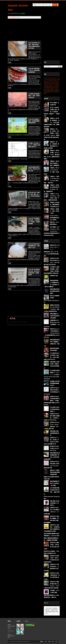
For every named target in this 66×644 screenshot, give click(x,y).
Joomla (57, 79)
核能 (57, 86)
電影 (52, 92)
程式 (40, 5)
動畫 (45, 85)
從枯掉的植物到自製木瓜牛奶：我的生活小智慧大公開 (34, 169)
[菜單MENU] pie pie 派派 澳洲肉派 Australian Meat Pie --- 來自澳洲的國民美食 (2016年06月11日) (52, 333)
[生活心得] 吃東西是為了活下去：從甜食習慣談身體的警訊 (34, 70)
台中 (52, 85)
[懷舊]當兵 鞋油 (54, 276)
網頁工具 (52, 89)
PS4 (53, 82)
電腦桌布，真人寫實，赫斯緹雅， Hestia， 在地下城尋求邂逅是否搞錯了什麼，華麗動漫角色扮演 (52, 122)
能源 (56, 89)
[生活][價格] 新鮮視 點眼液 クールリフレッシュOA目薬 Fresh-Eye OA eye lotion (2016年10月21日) (52, 375)
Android (49, 78)
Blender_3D (54, 78)
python (57, 82)
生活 (46, 5)
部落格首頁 (14, 17)
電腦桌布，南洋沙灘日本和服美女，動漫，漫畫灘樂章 (55, 163)
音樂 (55, 92)
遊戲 (43, 5)
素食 (48, 89)
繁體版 (55, 5)
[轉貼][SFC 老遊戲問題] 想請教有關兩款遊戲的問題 (55, 472)
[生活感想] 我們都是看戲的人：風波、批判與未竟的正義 (34, 96)
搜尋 (60, 66)
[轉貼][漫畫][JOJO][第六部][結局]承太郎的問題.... (55, 316)
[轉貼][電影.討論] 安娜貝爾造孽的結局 (55, 433)
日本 (53, 86)
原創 (49, 85)
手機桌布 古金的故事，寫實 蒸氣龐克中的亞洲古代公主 (55, 205)
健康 (57, 84)
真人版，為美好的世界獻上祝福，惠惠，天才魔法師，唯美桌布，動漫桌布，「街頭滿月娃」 (52, 112)
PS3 (50, 82)
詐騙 (48, 91)
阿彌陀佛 (35, 5)
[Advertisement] (24, 30)
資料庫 (51, 91)
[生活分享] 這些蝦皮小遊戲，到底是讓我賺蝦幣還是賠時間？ (34, 121)
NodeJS (50, 81)
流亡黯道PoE (47, 88)
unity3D (46, 84)
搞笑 (47, 86)
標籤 (19, 17)
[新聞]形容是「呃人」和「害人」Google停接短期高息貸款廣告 (51, 254)
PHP (55, 81)
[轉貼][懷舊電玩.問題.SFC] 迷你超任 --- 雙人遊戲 (55, 483)
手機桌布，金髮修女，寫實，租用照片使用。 (55, 211)
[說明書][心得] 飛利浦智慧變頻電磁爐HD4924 (55, 383)
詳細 (10, 63)
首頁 (10, 17)
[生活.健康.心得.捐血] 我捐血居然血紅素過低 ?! (55, 409)
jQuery (46, 81)
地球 (56, 85)
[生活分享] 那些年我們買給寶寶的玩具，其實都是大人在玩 (34, 246)
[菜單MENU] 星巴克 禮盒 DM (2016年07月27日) (55, 448)
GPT (48, 79)
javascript (52, 79)
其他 (50, 5)
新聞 (50, 86)
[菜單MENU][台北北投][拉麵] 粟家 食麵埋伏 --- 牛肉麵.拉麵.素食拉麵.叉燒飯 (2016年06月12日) (52, 401)
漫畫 (53, 88)
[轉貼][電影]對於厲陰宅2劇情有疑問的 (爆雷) (55, 291)
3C (45, 78)
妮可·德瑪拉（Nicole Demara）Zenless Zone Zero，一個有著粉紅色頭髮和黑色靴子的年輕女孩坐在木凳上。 (52, 231)
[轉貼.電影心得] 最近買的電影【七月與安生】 (55, 503)
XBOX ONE (52, 84)
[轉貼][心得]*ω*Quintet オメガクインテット (55, 247)
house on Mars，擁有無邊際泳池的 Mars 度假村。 (55, 218)
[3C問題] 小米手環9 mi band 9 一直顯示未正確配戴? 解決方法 (34, 145)
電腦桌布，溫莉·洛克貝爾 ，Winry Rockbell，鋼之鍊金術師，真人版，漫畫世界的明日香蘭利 (52, 155)
